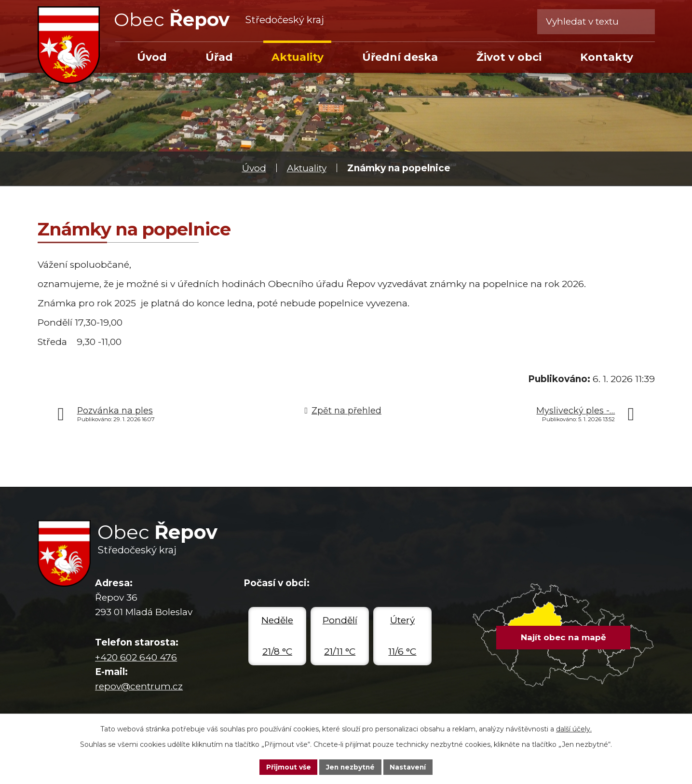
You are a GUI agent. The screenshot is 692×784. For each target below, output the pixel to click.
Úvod (254, 168)
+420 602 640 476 (136, 657)
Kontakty (607, 57)
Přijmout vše (287, 767)
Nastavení (409, 767)
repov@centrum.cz (139, 686)
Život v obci (509, 57)
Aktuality (307, 168)
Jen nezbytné (350, 767)
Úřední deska (400, 57)
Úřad (219, 57)
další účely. (574, 729)
